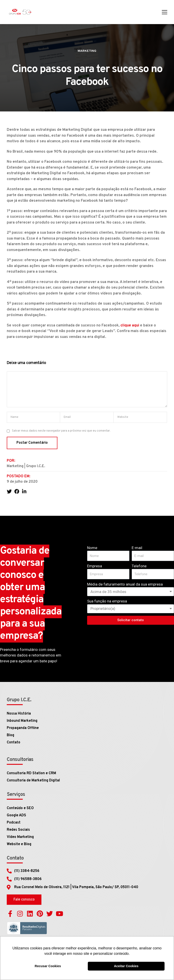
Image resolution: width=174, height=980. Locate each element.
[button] (24, 900)
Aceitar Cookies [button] (126, 966)
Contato (14, 742)
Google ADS (16, 815)
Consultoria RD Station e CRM (31, 773)
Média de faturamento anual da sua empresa (125, 584)
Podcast (14, 823)
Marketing (87, 51)
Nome (92, 548)
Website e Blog (19, 844)
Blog (10, 735)
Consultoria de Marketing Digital (33, 781)
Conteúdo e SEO (20, 808)
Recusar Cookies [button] (48, 966)
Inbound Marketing (22, 721)
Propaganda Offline (23, 728)
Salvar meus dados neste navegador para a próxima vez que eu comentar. (61, 431)
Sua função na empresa (107, 601)
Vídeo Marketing (20, 837)
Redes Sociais (18, 830)
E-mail (137, 548)
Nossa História (19, 714)
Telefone (139, 566)
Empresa (95, 566)
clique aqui (130, 326)
